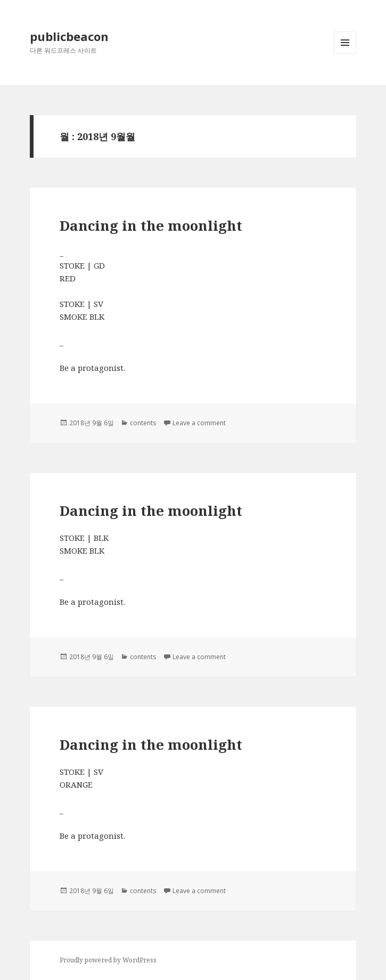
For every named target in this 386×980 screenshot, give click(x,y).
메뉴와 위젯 (345, 54)
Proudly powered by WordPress (108, 960)
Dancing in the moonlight (151, 225)
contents (143, 423)
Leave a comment (199, 423)
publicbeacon (69, 36)
